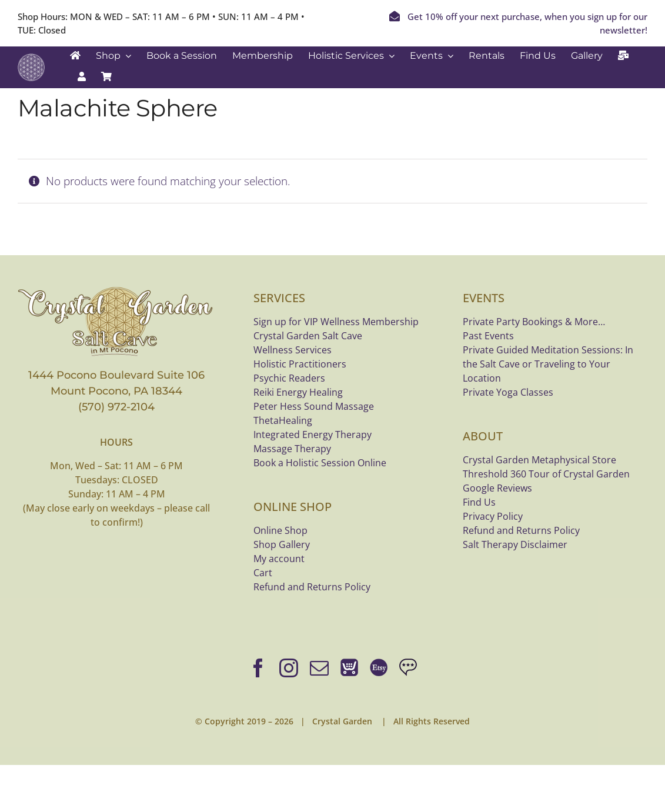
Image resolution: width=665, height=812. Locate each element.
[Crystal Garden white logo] (31, 59)
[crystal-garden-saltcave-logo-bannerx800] (117, 290)
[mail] (319, 668)
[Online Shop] (349, 668)
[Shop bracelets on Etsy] (379, 668)
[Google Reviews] (408, 668)
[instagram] (289, 668)
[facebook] (258, 668)
